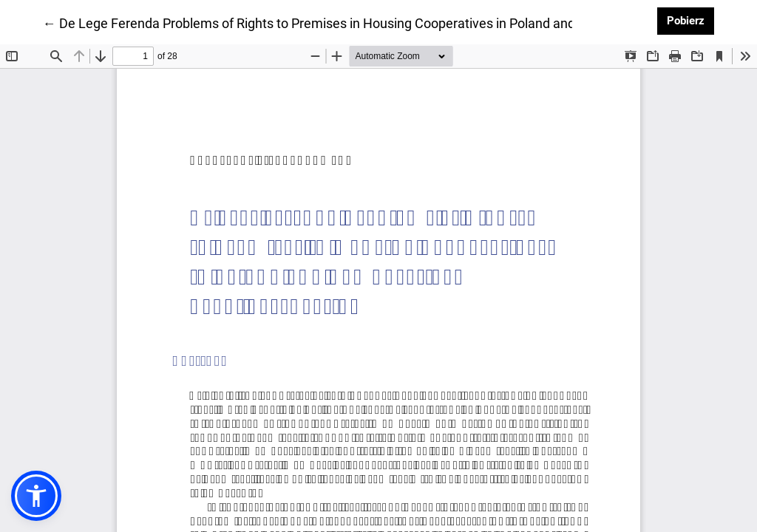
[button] (36, 496)
